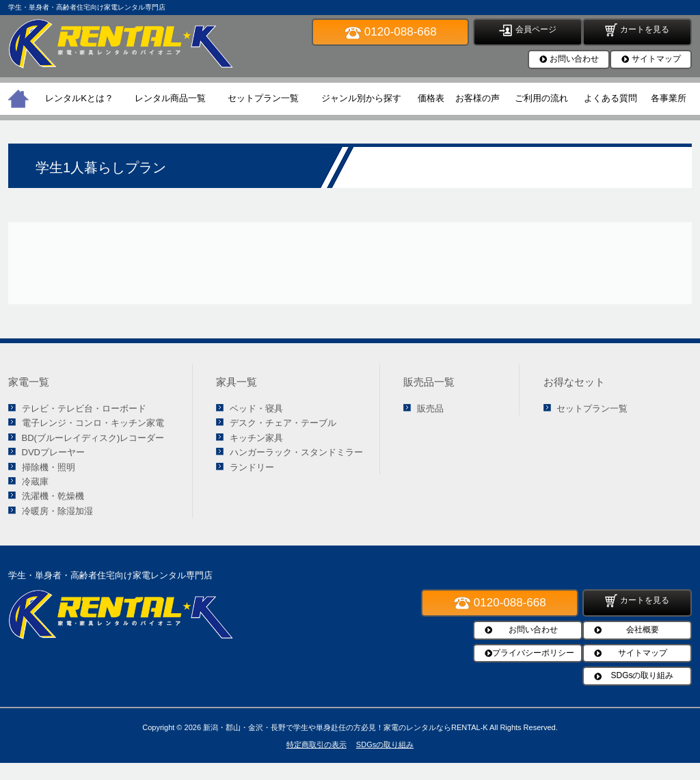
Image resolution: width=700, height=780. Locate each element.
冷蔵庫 (35, 482)
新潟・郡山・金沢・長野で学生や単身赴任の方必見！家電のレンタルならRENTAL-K (346, 727)
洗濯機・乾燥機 (53, 496)
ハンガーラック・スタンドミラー (296, 452)
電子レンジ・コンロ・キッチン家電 (93, 423)
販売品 (430, 408)
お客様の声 (477, 98)
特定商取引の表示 (317, 744)
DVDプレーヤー (53, 452)
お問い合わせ (574, 59)
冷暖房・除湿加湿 (57, 511)
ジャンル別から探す (361, 98)
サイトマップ (656, 59)
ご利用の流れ (541, 98)
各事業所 (669, 98)
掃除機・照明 (49, 467)
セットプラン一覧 (263, 98)
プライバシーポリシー (533, 653)
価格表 (431, 98)
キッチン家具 (256, 438)
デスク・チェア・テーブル (283, 423)
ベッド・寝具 (256, 408)
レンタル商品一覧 (170, 98)
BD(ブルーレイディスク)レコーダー (93, 438)
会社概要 (643, 630)
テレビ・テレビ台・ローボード (84, 408)
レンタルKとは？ (79, 98)
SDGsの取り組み (642, 675)
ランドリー (252, 467)
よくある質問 (610, 98)
